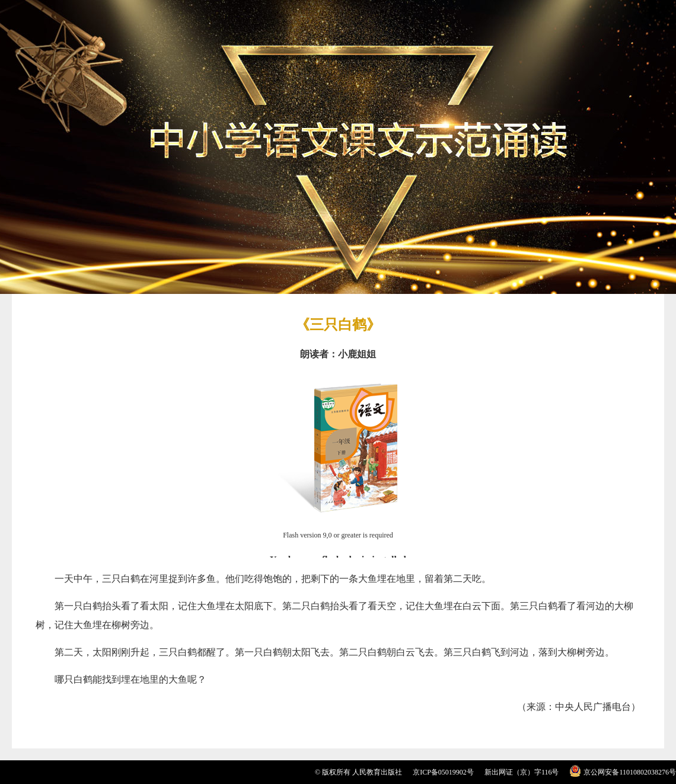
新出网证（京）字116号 (522, 772)
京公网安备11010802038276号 (630, 772)
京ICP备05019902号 (443, 772)
